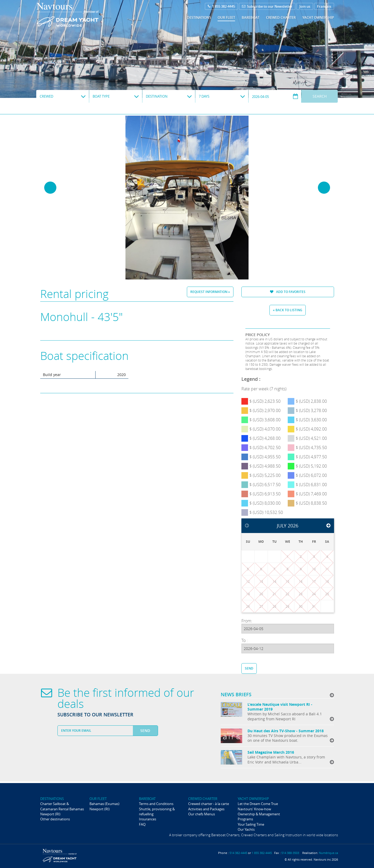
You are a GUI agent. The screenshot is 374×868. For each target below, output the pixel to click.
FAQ (142, 824)
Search (320, 96)
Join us (305, 6)
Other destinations (55, 819)
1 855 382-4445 (221, 6)
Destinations (199, 17)
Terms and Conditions (156, 804)
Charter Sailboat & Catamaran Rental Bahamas (62, 806)
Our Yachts (246, 829)
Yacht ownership (318, 17)
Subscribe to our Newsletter (267, 6)
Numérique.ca (328, 853)
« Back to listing (288, 310)
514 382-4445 (238, 853)
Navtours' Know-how (254, 809)
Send (249, 668)
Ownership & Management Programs (259, 817)
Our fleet (226, 17)
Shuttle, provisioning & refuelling (157, 812)
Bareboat (251, 17)
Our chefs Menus (202, 814)
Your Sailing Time (251, 824)
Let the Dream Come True (258, 804)
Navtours (78, 15)
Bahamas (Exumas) (104, 804)
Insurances (148, 819)
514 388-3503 (290, 853)
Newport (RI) (50, 814)
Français (324, 6)
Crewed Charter (281, 17)
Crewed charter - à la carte (209, 804)
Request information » (210, 292)
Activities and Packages (206, 809)
